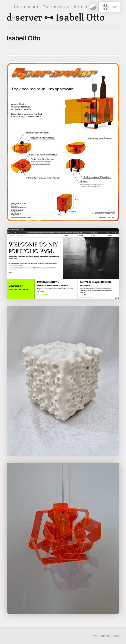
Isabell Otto (80, 16)
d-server (24, 16)
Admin (80, 7)
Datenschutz (56, 7)
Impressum (26, 7)
